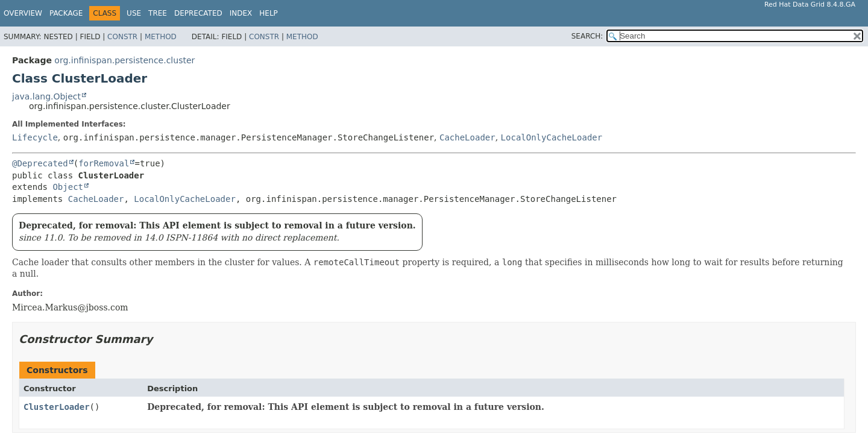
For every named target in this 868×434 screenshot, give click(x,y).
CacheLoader (467, 137)
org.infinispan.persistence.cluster (124, 60)
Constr (122, 37)
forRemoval (104, 163)
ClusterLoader (57, 407)
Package (66, 13)
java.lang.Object (46, 96)
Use (134, 13)
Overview (23, 13)
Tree (158, 13)
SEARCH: (587, 36)
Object (68, 187)
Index (241, 13)
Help (269, 13)
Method (161, 37)
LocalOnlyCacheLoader (552, 137)
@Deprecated (40, 163)
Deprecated (198, 13)
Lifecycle (35, 137)
